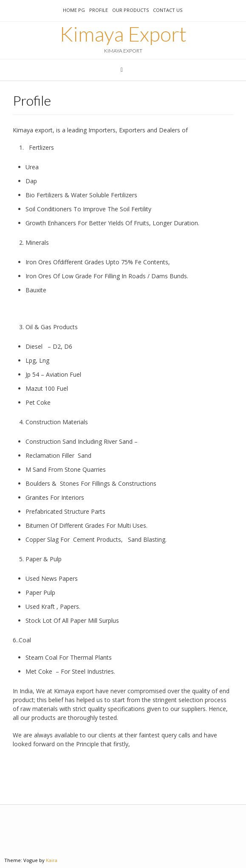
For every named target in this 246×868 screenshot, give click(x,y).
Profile (99, 10)
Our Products (130, 10)
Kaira (52, 860)
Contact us (168, 10)
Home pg (74, 10)
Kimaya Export (123, 34)
